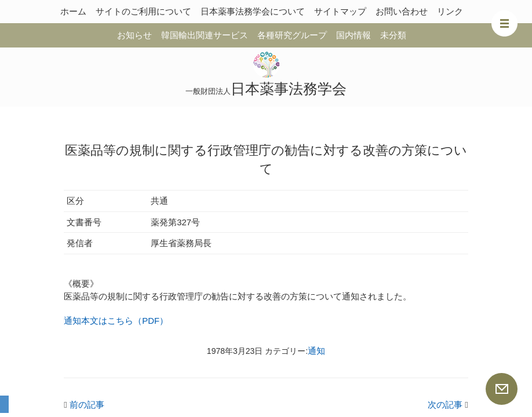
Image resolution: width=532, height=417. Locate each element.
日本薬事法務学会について (253, 11)
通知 (316, 351)
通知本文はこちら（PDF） (116, 321)
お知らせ (134, 35)
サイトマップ (340, 11)
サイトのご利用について (143, 11)
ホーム (73, 11)
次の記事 (448, 405)
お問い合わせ (402, 11)
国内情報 (354, 35)
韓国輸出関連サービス (205, 35)
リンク (450, 11)
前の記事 (84, 405)
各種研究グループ (292, 35)
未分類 (393, 35)
